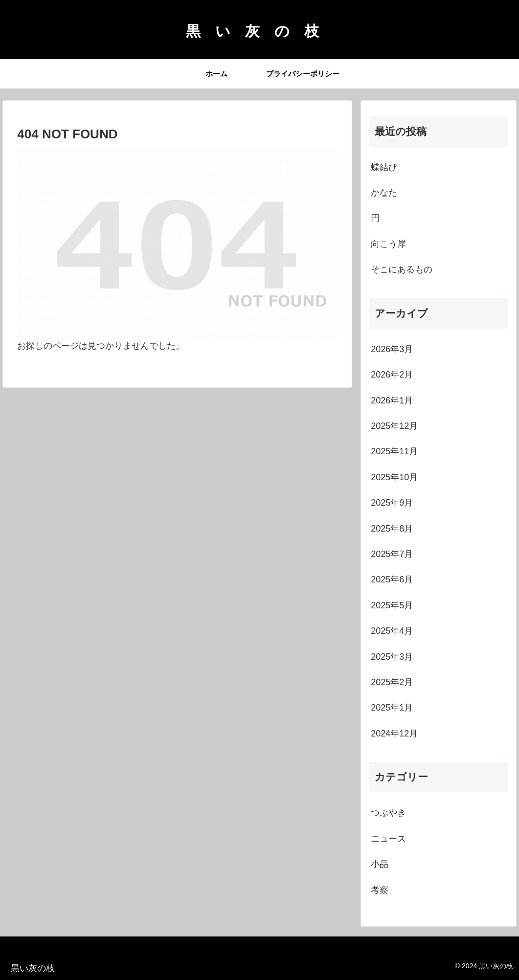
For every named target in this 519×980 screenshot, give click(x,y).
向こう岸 (388, 244)
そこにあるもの (402, 269)
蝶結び (384, 167)
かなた (384, 193)
